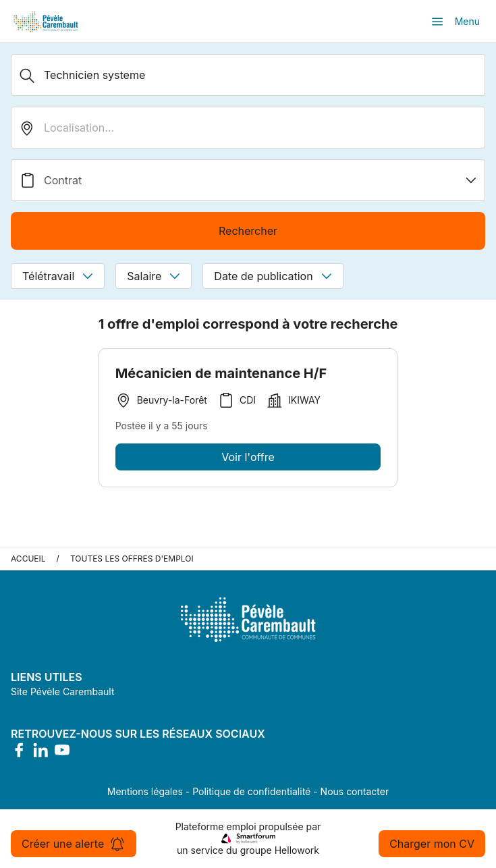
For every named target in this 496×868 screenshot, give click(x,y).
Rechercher (248, 231)
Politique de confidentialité (251, 791)
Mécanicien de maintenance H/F (221, 373)
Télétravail (58, 276)
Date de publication (273, 276)
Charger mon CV (432, 844)
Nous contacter (355, 791)
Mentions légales (145, 791)
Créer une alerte (74, 844)
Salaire (154, 276)
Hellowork (297, 850)
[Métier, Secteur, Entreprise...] (248, 75)
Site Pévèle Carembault (63, 691)
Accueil (28, 559)
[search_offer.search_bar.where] (248, 128)
